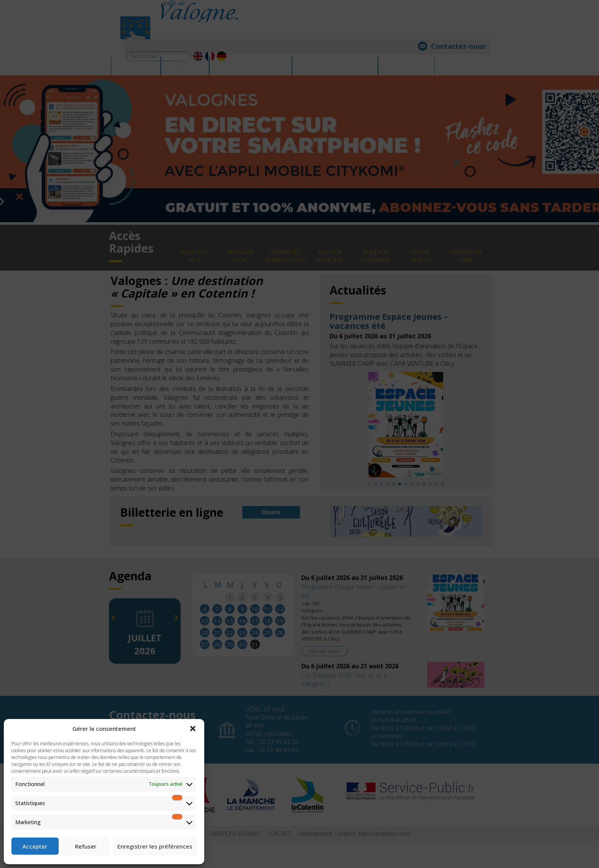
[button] (193, 729)
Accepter (35, 846)
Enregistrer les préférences (155, 846)
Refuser (86, 846)
